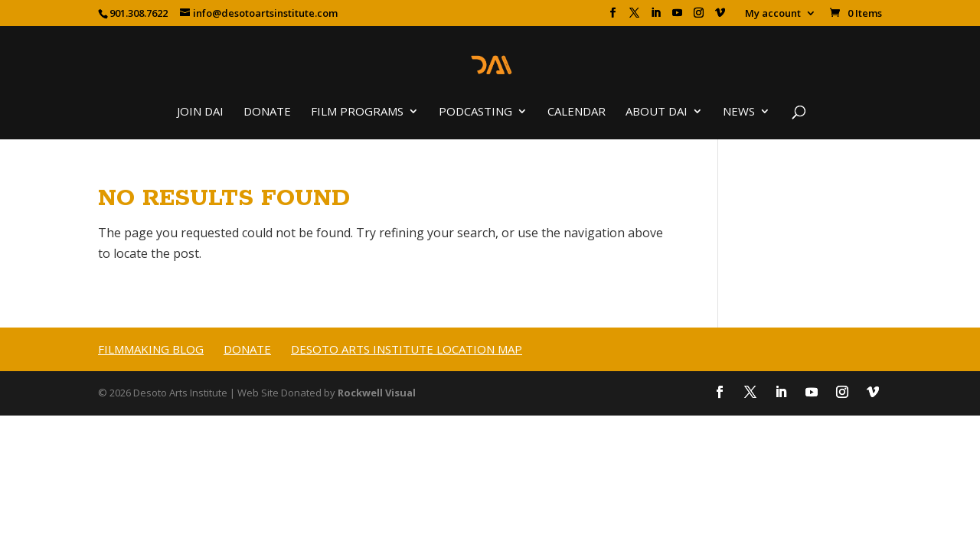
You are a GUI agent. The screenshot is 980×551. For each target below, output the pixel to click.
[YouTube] (677, 17)
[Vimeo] (720, 17)
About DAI (657, 112)
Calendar (577, 112)
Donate (267, 112)
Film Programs (357, 112)
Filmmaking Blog (151, 349)
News (739, 112)
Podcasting (475, 112)
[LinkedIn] (656, 17)
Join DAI (200, 112)
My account (773, 14)
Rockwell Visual (377, 393)
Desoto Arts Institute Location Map (407, 349)
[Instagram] (699, 17)
